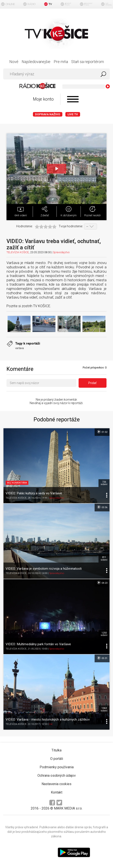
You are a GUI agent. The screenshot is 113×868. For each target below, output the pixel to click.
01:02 (102, 432)
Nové (14, 62)
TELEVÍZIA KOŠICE (18, 252)
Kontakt (57, 792)
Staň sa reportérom (88, 62)
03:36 (102, 507)
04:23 (102, 583)
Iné (51, 724)
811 (104, 558)
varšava (19, 348)
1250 (104, 634)
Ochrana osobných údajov (57, 776)
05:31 (102, 658)
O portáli (57, 759)
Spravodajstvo (61, 252)
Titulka (56, 750)
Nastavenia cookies (56, 784)
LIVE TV (73, 114)
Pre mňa (61, 62)
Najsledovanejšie (36, 62)
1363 (104, 709)
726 (104, 483)
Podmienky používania (57, 767)
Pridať (92, 383)
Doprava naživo (48, 114)
